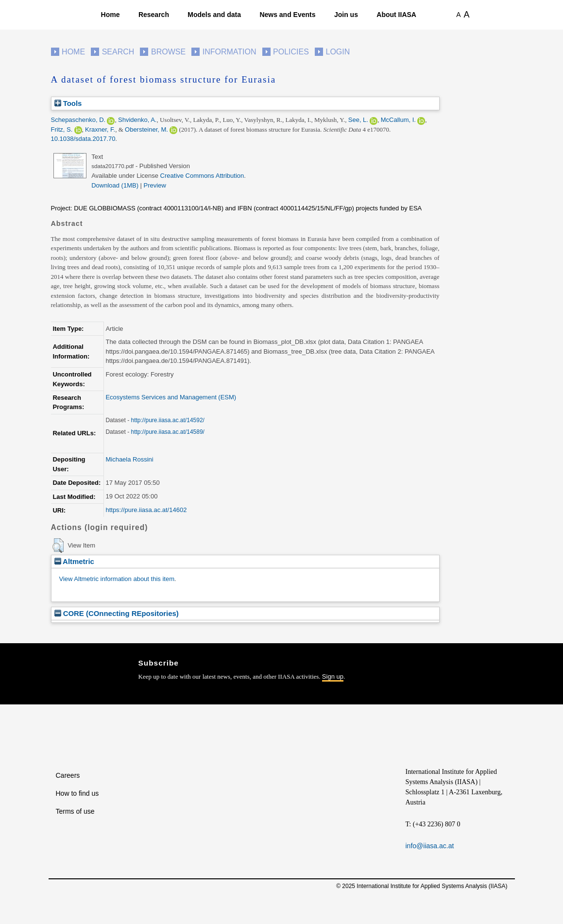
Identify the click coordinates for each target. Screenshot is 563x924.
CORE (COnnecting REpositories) (117, 613)
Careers (68, 775)
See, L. (358, 120)
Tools (68, 103)
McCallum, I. (398, 120)
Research (154, 15)
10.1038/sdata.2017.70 (83, 139)
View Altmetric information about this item (117, 579)
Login (338, 52)
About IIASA (396, 15)
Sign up (333, 676)
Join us (346, 15)
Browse (168, 52)
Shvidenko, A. (137, 120)
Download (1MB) (115, 185)
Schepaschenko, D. (78, 120)
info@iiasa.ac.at (430, 846)
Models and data (214, 15)
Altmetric (74, 561)
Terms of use (75, 811)
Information (230, 52)
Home (111, 15)
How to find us (77, 793)
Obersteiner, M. (146, 129)
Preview (155, 185)
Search (118, 52)
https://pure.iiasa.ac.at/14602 (146, 510)
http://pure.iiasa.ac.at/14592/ (167, 420)
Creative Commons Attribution (202, 176)
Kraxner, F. (100, 129)
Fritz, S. (62, 129)
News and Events (287, 15)
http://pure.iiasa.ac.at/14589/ (167, 432)
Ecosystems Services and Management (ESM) (171, 397)
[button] (58, 546)
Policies (291, 52)
